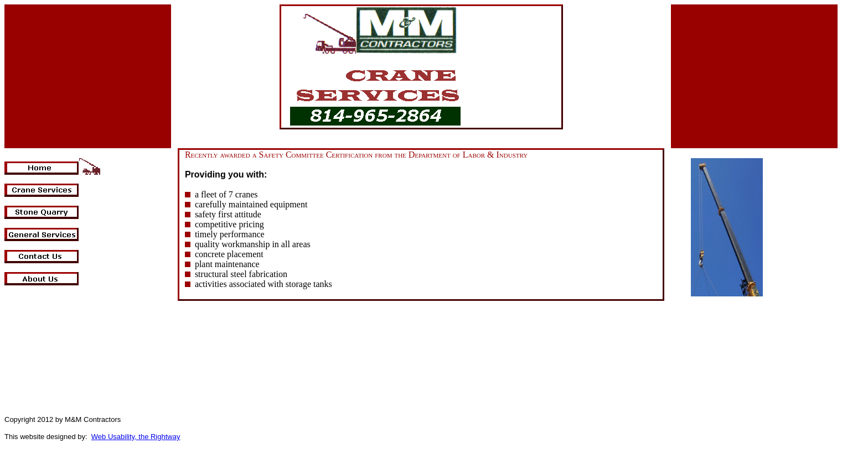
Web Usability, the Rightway (136, 437)
